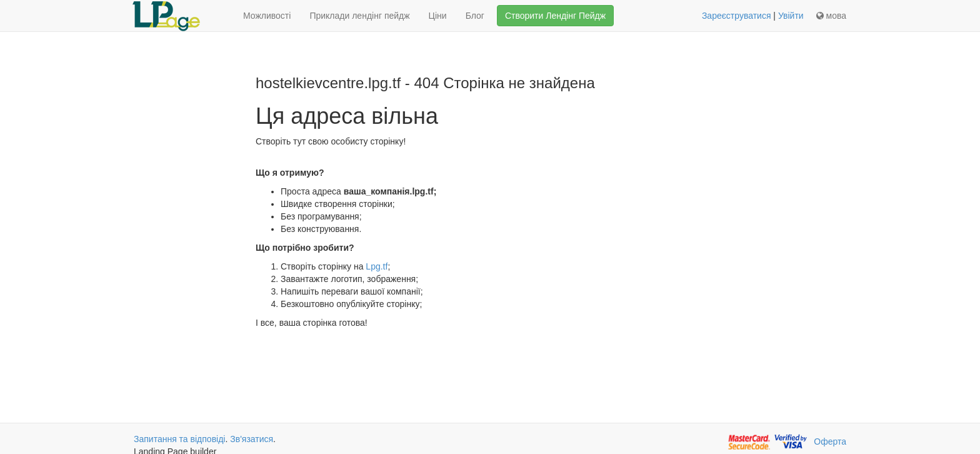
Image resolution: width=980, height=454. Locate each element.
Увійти (791, 16)
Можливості (267, 16)
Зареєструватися (737, 16)
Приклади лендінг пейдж (359, 16)
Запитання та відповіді (179, 439)
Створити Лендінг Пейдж (555, 16)
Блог (475, 16)
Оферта (830, 441)
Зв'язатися (252, 439)
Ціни (438, 16)
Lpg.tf (377, 266)
